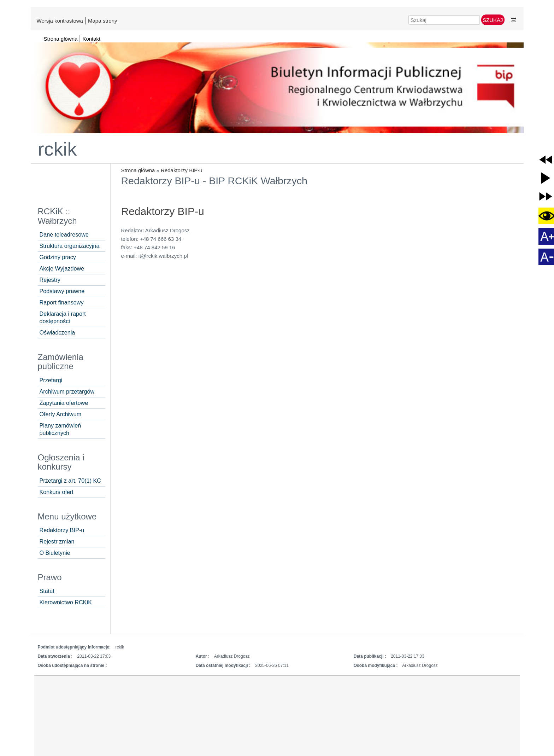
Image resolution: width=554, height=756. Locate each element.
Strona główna (138, 170)
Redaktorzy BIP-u (182, 170)
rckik (57, 149)
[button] (546, 160)
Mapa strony (103, 21)
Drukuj (514, 20)
